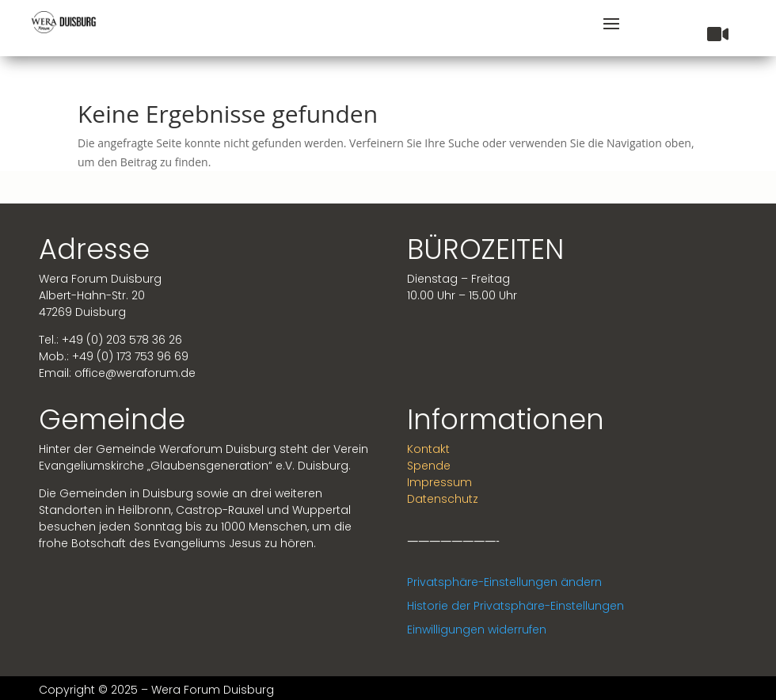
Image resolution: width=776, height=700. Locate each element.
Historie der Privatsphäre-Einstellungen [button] (515, 606)
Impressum (439, 482)
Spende (429, 466)
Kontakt (428, 449)
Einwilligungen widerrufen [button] (477, 630)
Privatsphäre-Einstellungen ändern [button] (504, 582)
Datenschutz (443, 499)
